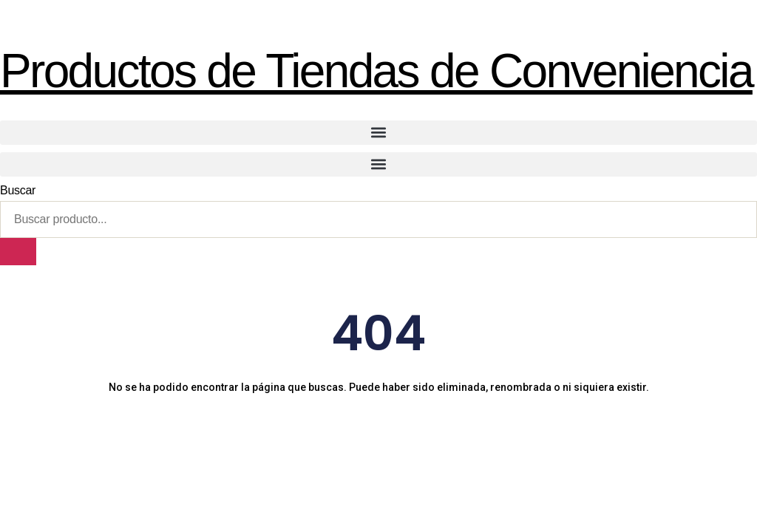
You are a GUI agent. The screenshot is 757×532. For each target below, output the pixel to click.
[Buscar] (18, 252)
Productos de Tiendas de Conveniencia (376, 71)
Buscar (18, 190)
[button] (378, 133)
